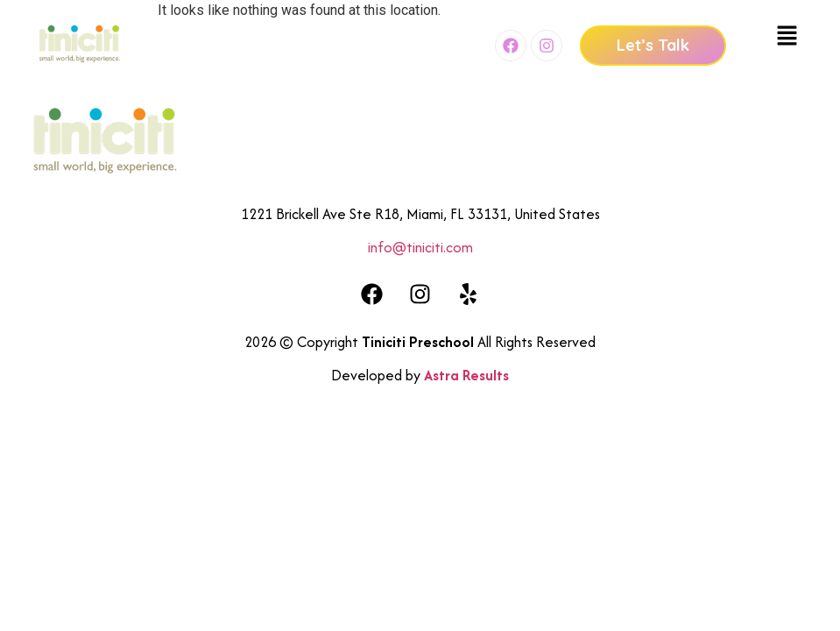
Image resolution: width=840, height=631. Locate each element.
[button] (787, 37)
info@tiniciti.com (420, 247)
